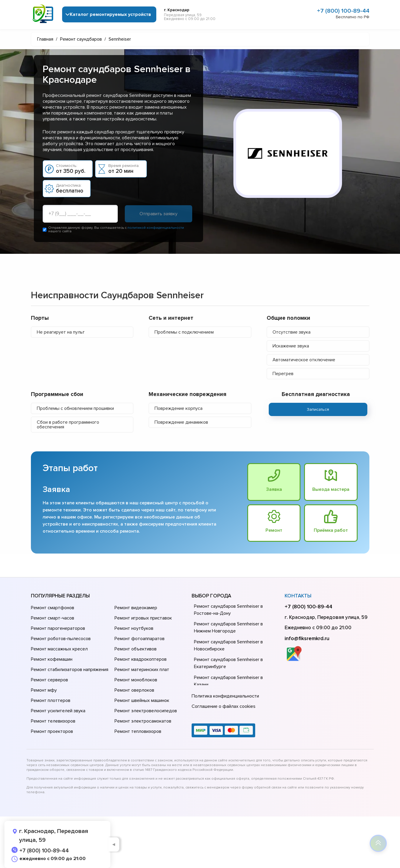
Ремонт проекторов (52, 731)
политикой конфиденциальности (156, 228)
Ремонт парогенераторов (58, 628)
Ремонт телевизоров (53, 721)
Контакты (298, 596)
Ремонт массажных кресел (59, 649)
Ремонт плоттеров (51, 700)
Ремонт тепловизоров (138, 731)
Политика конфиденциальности (225, 696)
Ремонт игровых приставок (143, 618)
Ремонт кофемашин (52, 659)
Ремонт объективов (136, 649)
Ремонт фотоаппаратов (140, 639)
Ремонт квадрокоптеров (141, 659)
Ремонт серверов (49, 680)
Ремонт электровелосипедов (146, 711)
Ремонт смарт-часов (53, 618)
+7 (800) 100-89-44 (343, 11)
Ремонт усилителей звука (58, 711)
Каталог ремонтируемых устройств (110, 14)
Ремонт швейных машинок (142, 700)
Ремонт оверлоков (134, 690)
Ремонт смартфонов (53, 608)
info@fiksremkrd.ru (307, 638)
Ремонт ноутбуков (134, 628)
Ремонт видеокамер (136, 608)
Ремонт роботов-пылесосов (61, 639)
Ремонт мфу (44, 690)
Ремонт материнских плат (142, 670)
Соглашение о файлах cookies (224, 706)
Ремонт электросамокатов (143, 721)
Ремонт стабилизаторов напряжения (70, 670)
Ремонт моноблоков (136, 680)
